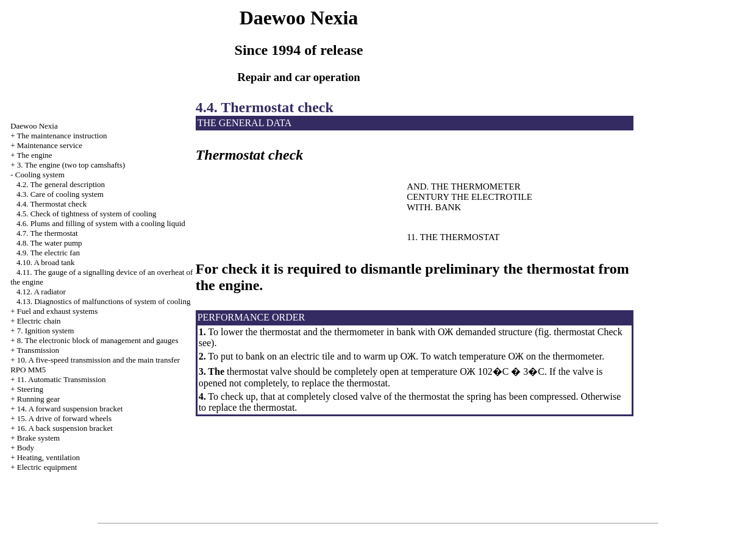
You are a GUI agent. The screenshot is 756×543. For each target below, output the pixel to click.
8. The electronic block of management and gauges (98, 340)
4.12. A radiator (41, 292)
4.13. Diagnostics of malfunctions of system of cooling (104, 301)
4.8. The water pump (49, 243)
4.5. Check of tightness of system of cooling (86, 214)
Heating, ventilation (48, 457)
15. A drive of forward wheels (64, 418)
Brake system (38, 438)
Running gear (38, 399)
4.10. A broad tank (46, 262)
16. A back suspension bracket (65, 428)
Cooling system (40, 175)
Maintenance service (50, 145)
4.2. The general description (61, 184)
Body (26, 448)
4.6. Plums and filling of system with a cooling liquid (101, 223)
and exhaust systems (58, 311)
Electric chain (39, 321)
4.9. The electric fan (48, 253)
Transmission (38, 350)
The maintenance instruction (62, 136)
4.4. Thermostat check (52, 204)
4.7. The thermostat (47, 233)
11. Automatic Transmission (62, 379)
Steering (30, 389)
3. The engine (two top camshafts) (71, 165)
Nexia (34, 126)
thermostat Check (587, 332)
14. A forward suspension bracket (70, 409)
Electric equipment (47, 467)
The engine (34, 155)
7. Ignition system (46, 331)
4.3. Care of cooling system (60, 194)
